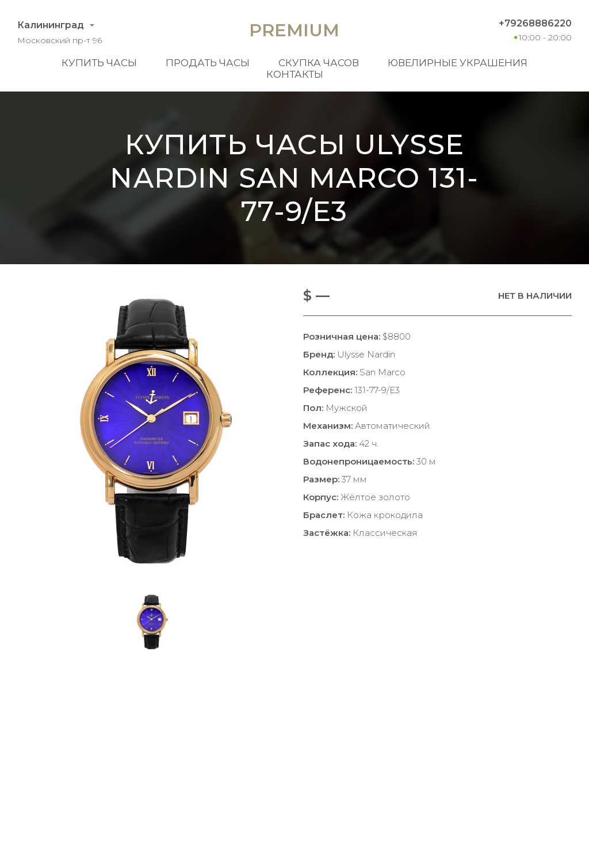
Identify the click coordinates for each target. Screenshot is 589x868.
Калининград (51, 25)
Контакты (295, 74)
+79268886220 (535, 23)
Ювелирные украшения (458, 63)
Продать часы (208, 63)
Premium (294, 30)
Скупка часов (319, 63)
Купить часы (99, 63)
